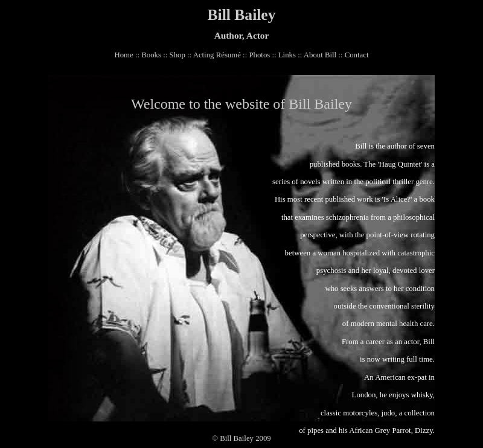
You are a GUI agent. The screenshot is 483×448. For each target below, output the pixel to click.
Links (287, 55)
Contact (357, 55)
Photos (259, 55)
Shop (178, 55)
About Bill (320, 55)
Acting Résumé (217, 55)
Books (151, 55)
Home (123, 55)
